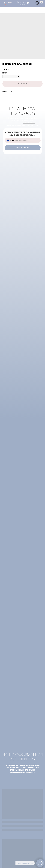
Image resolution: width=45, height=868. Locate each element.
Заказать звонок (22, 148)
